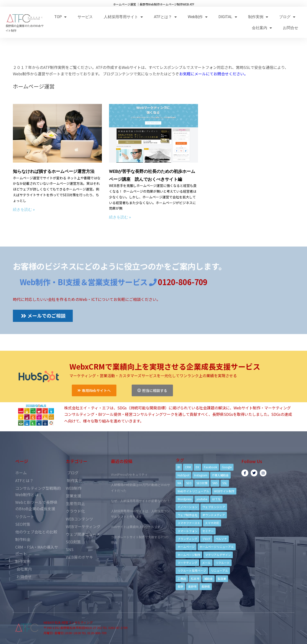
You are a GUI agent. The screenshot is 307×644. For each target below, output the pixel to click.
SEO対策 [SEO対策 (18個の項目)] (202, 483)
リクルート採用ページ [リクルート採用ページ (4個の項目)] (192, 570)
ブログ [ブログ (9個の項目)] (206, 539)
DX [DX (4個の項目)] (197, 467)
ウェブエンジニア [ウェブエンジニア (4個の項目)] (214, 507)
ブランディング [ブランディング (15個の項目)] (187, 539)
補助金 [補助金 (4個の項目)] (208, 579)
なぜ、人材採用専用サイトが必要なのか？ (140, 501)
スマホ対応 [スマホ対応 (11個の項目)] (212, 523)
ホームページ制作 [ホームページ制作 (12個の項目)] (189, 555)
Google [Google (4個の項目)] (227, 467)
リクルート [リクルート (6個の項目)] (223, 563)
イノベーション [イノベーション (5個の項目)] (187, 507)
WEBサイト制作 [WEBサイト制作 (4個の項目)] (224, 491)
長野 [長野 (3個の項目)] (180, 586)
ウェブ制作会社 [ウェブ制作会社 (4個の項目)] (187, 515)
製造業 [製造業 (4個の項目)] (222, 579)
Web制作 (198, 17)
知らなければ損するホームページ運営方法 (54, 171)
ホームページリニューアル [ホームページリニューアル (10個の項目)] (217, 547)
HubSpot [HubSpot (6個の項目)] (183, 475)
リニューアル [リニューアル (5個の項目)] (219, 570)
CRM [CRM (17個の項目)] (188, 467)
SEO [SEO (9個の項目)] (189, 483)
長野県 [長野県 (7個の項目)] (206, 586)
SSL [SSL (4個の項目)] (225, 483)
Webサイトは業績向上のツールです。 (137, 527)
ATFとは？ (165, 17)
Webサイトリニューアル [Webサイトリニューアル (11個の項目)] (193, 491)
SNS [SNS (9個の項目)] (215, 483)
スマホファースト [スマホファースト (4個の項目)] (189, 523)
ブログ (287, 17)
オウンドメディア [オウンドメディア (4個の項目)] (214, 515)
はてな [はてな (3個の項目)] (216, 499)
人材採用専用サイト (123, 17)
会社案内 (262, 28)
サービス (85, 17)
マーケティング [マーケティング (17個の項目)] (187, 563)
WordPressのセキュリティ (129, 475)
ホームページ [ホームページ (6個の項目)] (186, 547)
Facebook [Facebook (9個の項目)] (211, 467)
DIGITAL (228, 17)
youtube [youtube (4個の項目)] (202, 499)
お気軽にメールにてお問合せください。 (213, 74)
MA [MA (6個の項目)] (179, 483)
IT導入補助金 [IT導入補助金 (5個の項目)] (220, 475)
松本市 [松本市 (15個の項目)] (195, 579)
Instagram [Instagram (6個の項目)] (201, 475)
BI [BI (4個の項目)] (179, 467)
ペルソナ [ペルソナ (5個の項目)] (221, 539)
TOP (60, 17)
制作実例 (258, 17)
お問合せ (291, 28)
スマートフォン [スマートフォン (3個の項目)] (187, 531)
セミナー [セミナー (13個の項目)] (208, 531)
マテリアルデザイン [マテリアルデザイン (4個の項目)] (218, 555)
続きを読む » (24, 209)
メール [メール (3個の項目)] (206, 563)
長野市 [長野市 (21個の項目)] (192, 586)
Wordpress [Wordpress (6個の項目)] (185, 499)
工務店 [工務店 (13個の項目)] (182, 579)
